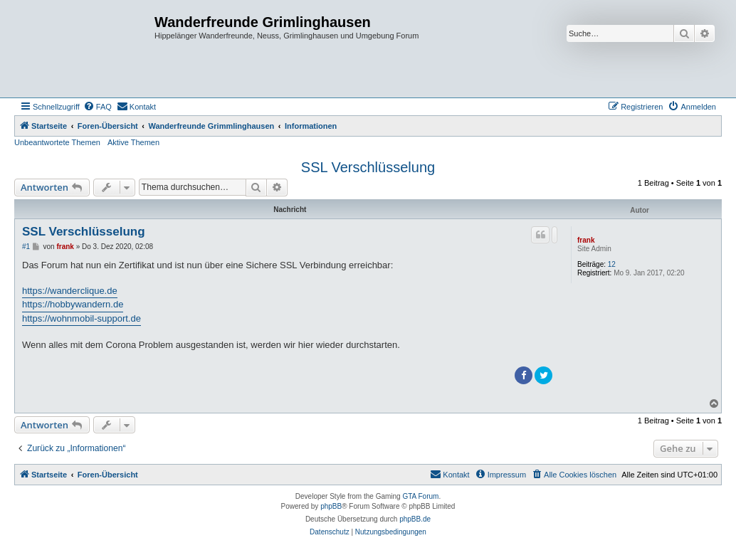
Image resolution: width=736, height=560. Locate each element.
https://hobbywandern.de (73, 304)
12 (612, 264)
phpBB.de (415, 519)
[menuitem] (98, 107)
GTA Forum (420, 496)
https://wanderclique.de (70, 291)
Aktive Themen (133, 142)
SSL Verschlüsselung (368, 167)
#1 (26, 247)
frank (586, 240)
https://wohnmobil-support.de (82, 318)
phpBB (331, 506)
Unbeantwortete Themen (57, 142)
